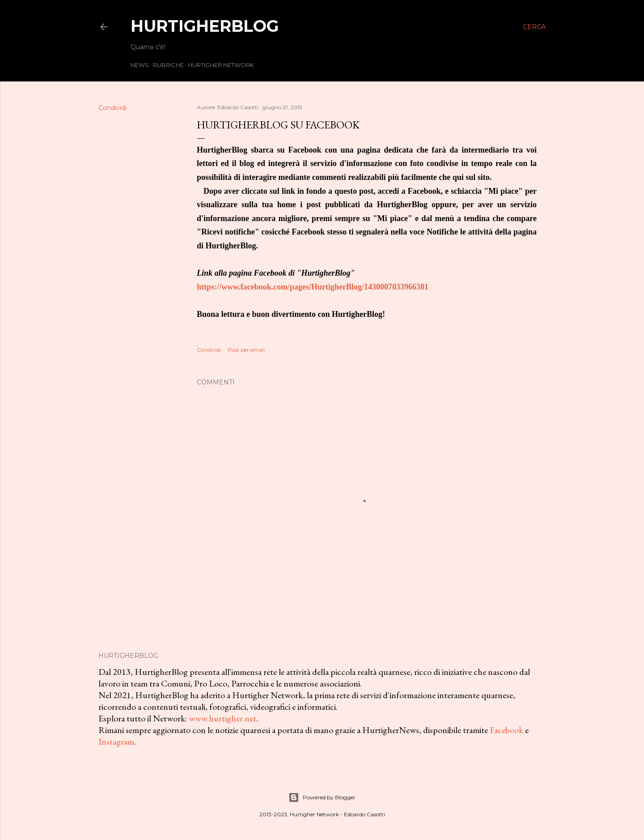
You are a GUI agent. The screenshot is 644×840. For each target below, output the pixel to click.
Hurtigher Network (221, 65)
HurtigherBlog (205, 26)
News (140, 65)
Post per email (246, 350)
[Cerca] (534, 27)
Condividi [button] (112, 108)
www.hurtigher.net (222, 718)
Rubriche (168, 65)
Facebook (506, 730)
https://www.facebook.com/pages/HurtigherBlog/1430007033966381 (313, 287)
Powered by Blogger (322, 797)
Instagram (116, 742)
